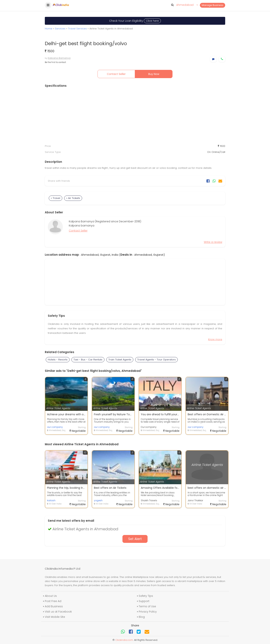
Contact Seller (116, 74)
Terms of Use (147, 606)
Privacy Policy (148, 612)
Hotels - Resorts (58, 360)
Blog (142, 617)
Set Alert (135, 539)
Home (49, 29)
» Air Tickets (73, 198)
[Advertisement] (135, 116)
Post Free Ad (53, 601)
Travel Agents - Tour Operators (156, 360)
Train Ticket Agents (120, 360)
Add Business (54, 606)
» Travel (55, 198)
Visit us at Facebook (58, 612)
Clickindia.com (124, 640)
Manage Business (213, 5)
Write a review (213, 242)
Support (144, 601)
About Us (51, 596)
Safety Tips (146, 596)
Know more (215, 339)
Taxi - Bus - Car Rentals (88, 360)
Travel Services (77, 29)
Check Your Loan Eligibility (135, 21)
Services (60, 29)
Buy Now (154, 74)
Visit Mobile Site (55, 617)
